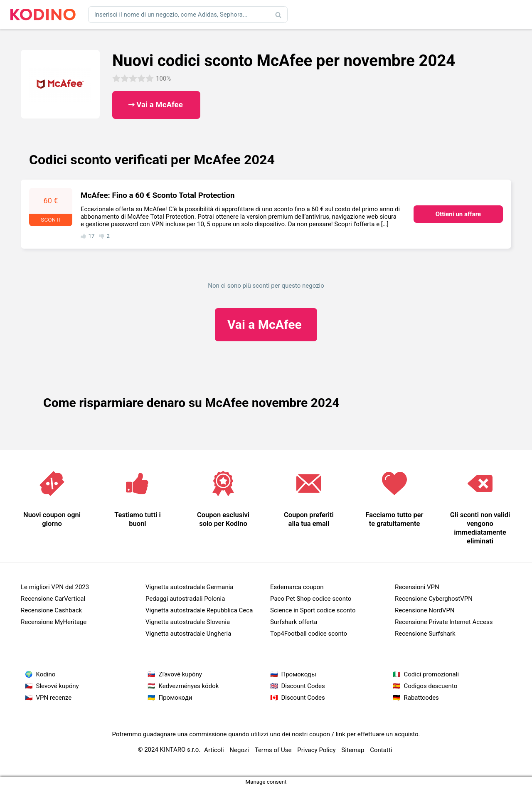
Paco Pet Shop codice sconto (311, 599)
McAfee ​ (266, 324)
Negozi (239, 750)
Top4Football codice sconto (309, 634)
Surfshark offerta (294, 622)
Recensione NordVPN (425, 610)
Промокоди (176, 698)
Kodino (46, 674)
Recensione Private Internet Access (444, 622)
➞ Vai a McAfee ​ (156, 105)
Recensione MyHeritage (54, 622)
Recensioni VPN (417, 587)
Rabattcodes (421, 698)
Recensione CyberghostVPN (434, 599)
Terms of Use (273, 750)
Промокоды (299, 674)
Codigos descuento (431, 686)
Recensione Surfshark (425, 634)
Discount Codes (303, 686)
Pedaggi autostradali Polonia (185, 599)
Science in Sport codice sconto (313, 610)
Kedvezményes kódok (189, 686)
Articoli (214, 750)
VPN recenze (54, 698)
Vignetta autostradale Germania (190, 587)
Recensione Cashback (51, 610)
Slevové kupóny (58, 686)
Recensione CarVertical (53, 599)
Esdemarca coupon (297, 587)
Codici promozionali (432, 674)
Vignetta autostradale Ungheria (188, 634)
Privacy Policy (316, 750)
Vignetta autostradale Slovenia (188, 622)
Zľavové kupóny (180, 674)
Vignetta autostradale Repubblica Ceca (199, 610)
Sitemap (353, 750)
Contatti (381, 750)
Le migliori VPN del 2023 (55, 587)
